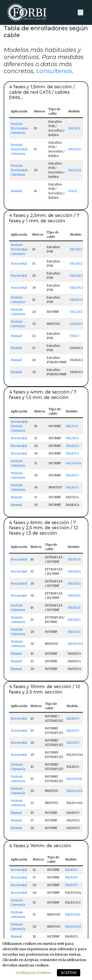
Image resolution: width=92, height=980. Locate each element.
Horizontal (19, 128)
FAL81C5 (74, 608)
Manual (16, 191)
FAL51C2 (74, 128)
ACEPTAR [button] (69, 973)
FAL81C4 (74, 559)
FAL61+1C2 (78, 300)
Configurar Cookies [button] (33, 973)
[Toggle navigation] (81, 12)
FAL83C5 (76, 324)
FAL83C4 (77, 288)
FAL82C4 (72, 446)
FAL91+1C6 (76, 644)
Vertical (16, 124)
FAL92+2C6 (75, 791)
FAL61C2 (74, 149)
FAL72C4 (76, 312)
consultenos (54, 71)
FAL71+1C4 (73, 463)
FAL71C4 (72, 426)
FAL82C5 (72, 475)
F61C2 (73, 191)
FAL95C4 (74, 596)
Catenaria (18, 133)
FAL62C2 (75, 170)
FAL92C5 (74, 632)
